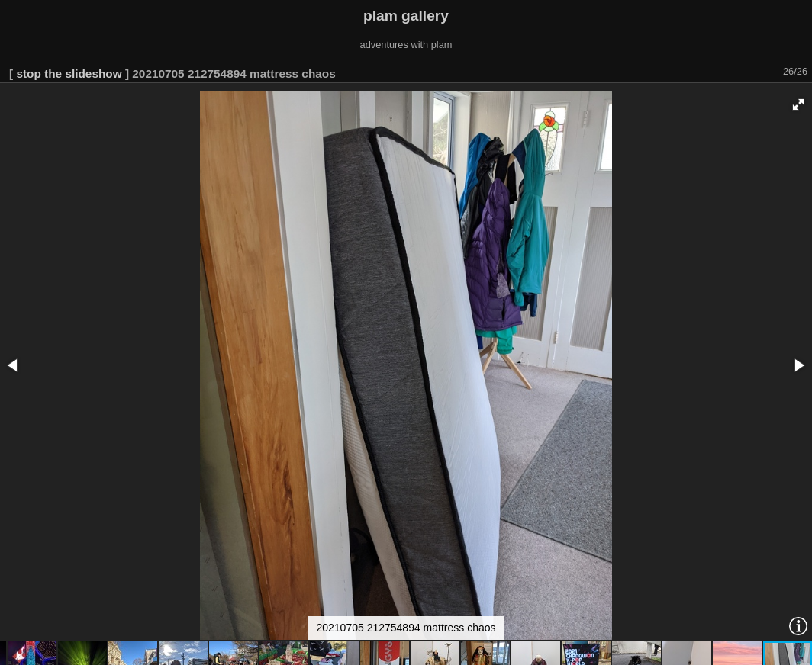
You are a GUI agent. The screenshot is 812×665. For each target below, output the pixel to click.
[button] (798, 104)
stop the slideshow (69, 74)
